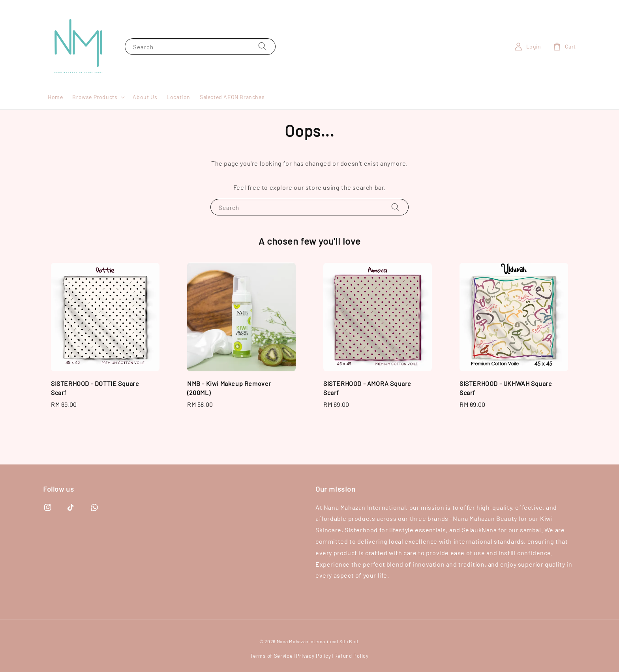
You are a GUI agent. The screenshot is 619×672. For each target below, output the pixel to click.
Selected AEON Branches (232, 97)
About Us (145, 97)
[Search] (263, 46)
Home (55, 97)
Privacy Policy (314, 656)
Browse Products (95, 97)
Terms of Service (271, 656)
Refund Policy (352, 656)
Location (178, 97)
